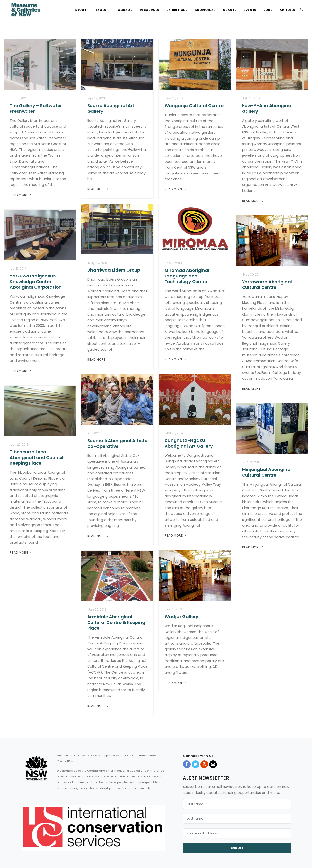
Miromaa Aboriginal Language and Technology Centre (187, 276)
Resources (150, 10)
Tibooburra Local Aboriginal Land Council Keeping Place (37, 457)
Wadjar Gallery (181, 617)
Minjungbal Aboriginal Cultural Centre (267, 472)
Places (100, 10)
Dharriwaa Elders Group (114, 270)
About (81, 10)
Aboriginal (205, 10)
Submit (237, 848)
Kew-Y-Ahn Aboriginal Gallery (267, 108)
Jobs (268, 10)
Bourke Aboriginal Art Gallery (111, 108)
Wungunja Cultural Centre (194, 106)
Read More (21, 195)
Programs (123, 10)
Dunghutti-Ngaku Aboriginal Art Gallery (189, 443)
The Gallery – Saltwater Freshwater (36, 108)
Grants (230, 10)
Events (250, 10)
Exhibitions (177, 10)
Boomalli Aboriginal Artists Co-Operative (117, 443)
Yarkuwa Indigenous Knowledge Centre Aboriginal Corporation (36, 281)
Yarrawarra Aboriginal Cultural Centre (267, 285)
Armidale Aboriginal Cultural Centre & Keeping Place (116, 622)
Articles (288, 10)
